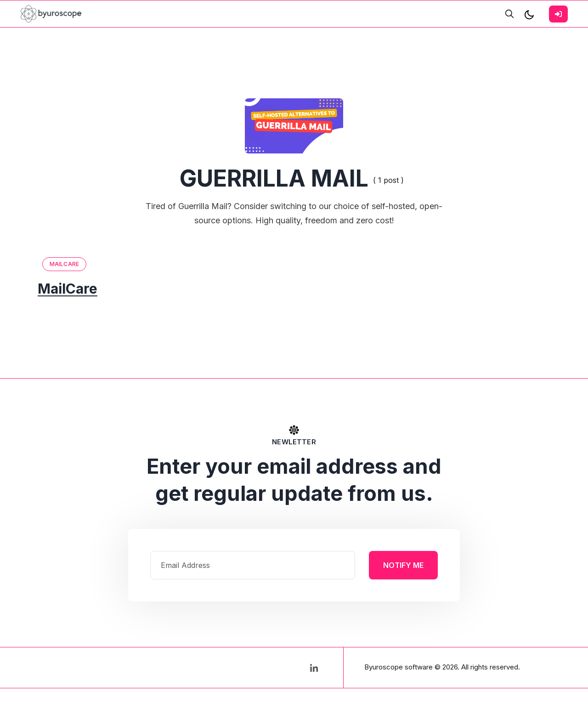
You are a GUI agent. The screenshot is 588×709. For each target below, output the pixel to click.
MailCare (64, 264)
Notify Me (403, 565)
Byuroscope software (399, 667)
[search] (509, 14)
